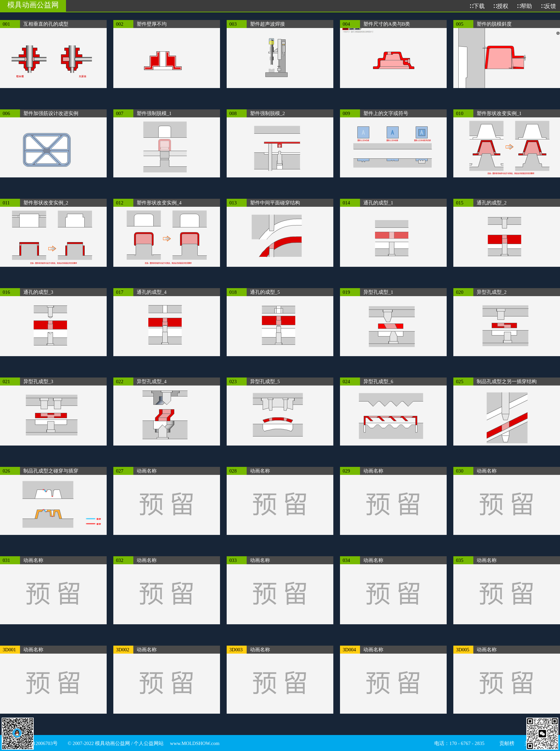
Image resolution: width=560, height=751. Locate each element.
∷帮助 (524, 6)
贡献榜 (507, 743)
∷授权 (500, 6)
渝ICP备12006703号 (37, 743)
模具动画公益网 (33, 5)
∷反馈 (548, 6)
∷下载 (477, 6)
